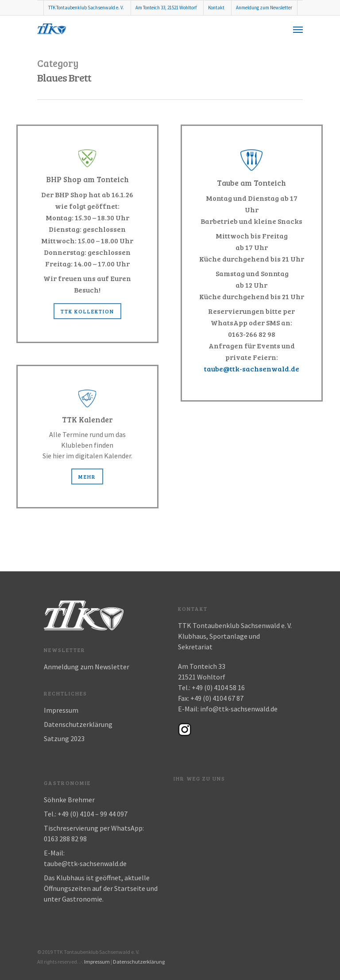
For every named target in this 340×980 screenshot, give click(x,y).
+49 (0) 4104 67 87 (217, 698)
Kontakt (216, 8)
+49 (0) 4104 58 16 (218, 687)
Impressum (61, 710)
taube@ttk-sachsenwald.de (252, 369)
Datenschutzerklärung (78, 724)
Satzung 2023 (64, 738)
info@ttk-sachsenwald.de (239, 709)
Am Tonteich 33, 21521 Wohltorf (166, 8)
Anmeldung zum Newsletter (264, 8)
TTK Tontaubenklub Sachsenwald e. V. (86, 8)
